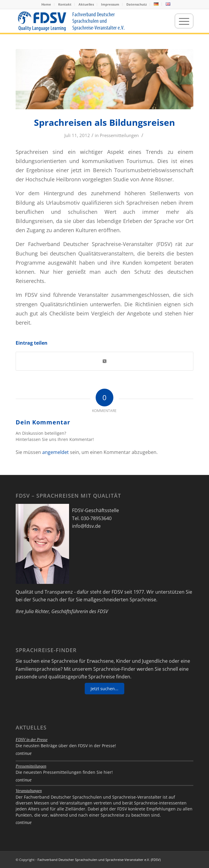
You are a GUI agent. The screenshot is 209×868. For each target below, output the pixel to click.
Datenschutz (137, 4)
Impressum (110, 4)
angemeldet (55, 452)
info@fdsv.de (86, 526)
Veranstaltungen (29, 791)
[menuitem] (46, 4)
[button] (11, 857)
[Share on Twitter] (105, 361)
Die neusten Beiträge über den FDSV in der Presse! (66, 746)
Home (46, 4)
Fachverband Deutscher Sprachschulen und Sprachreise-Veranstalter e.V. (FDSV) (99, 860)
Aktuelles (86, 4)
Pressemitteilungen (119, 135)
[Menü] (184, 21)
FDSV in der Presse (32, 740)
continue (24, 753)
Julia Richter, (37, 611)
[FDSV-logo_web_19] (87, 21)
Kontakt (65, 4)
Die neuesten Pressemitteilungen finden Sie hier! (64, 772)
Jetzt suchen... (105, 689)
